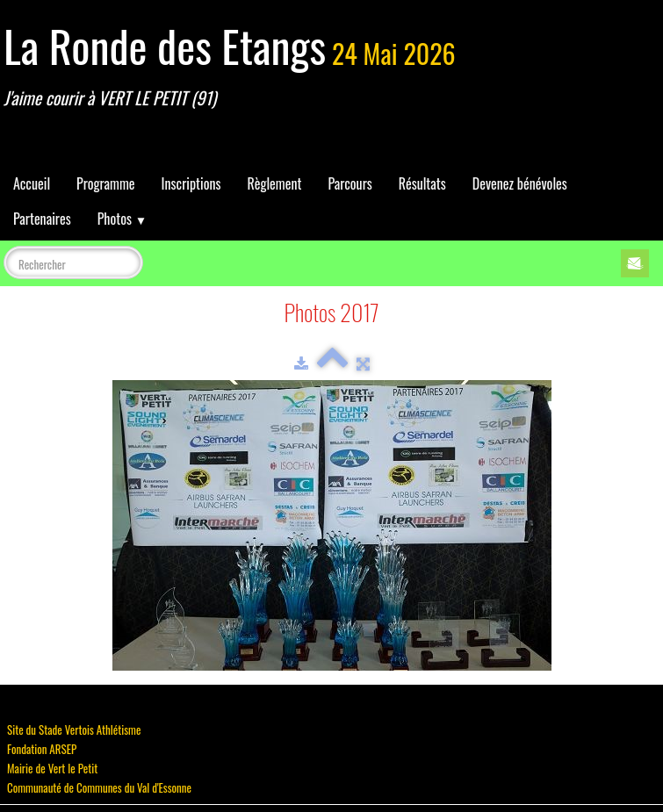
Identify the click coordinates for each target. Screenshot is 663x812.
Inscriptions (191, 183)
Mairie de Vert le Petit (52, 768)
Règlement (274, 183)
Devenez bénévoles (520, 183)
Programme (106, 183)
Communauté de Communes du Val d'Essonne (99, 787)
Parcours (350, 183)
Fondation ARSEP (42, 749)
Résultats (422, 183)
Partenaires (42, 219)
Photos (122, 219)
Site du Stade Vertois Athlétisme (74, 729)
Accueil (32, 183)
